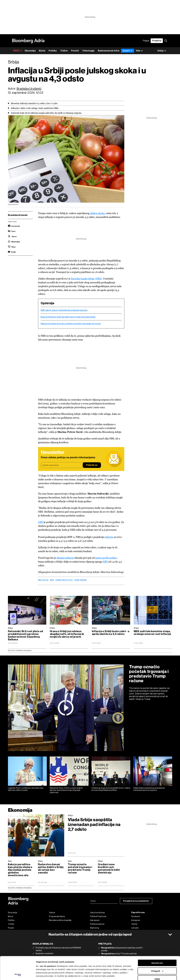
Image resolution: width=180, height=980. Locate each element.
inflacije (109, 537)
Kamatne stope (64, 580)
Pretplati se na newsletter (136, 901)
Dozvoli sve (157, 941)
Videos (52, 913)
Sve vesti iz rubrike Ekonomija (20, 651)
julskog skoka (97, 213)
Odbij (157, 957)
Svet (10, 861)
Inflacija (43, 580)
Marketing (95, 928)
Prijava (146, 41)
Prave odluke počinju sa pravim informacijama (68, 458)
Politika (53, 51)
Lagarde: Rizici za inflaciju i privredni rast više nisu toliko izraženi (26, 789)
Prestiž (75, 51)
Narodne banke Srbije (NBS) (86, 279)
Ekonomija (30, 51)
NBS (41, 522)
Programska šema (57, 916)
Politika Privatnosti (98, 916)
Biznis (42, 51)
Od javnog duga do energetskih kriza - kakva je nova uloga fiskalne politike (111, 789)
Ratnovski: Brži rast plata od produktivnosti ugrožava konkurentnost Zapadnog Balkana (26, 635)
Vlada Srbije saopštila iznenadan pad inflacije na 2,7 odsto (94, 825)
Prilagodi (157, 949)
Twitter (134, 924)
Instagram (136, 920)
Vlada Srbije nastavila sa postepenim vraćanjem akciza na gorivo (149, 789)
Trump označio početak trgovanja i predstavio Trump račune (149, 674)
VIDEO (18, 51)
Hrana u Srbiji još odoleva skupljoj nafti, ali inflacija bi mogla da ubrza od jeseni (67, 634)
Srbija (10, 628)
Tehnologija (88, 51)
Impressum (95, 920)
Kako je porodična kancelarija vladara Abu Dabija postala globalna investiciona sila (20, 870)
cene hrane (80, 580)
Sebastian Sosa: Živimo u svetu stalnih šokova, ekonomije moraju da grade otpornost (66, 790)
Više (139, 51)
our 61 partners (48, 944)
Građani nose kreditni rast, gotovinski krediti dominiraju (109, 869)
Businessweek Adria (109, 51)
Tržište (64, 51)
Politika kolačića (97, 924)
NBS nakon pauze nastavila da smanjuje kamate (64, 310)
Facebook (135, 916)
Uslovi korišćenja (97, 913)
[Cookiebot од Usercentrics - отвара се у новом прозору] (18, 975)
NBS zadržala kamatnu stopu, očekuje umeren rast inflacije (152, 633)
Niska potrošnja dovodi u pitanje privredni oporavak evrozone (71, 324)
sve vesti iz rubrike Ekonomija (20, 888)
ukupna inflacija (65, 558)
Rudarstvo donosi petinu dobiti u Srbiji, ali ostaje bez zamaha (51, 869)
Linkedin (135, 928)
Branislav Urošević (29, 89)
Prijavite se (92, 465)
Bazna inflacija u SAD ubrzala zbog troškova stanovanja (68, 317)
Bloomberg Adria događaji (60, 920)
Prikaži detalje (43, 975)
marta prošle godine (106, 558)
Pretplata (157, 41)
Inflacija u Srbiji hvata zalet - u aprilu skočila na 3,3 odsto (111, 633)
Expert (128, 51)
